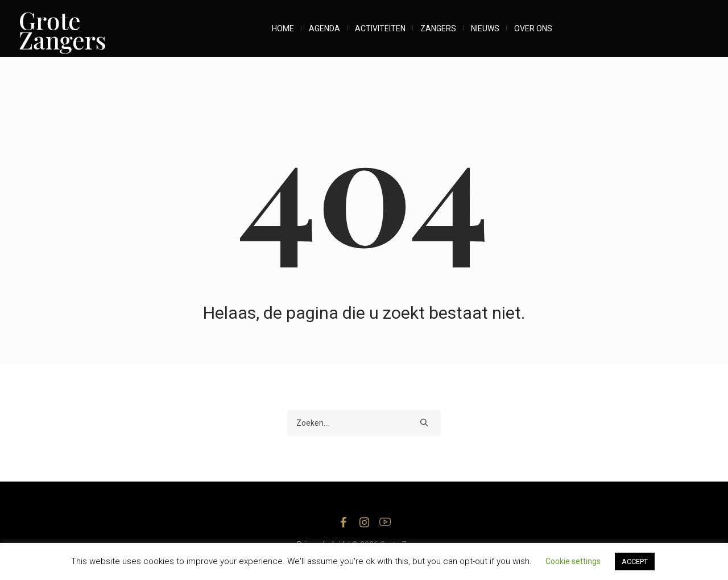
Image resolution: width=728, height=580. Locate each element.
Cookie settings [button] (573, 561)
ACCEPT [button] (635, 562)
